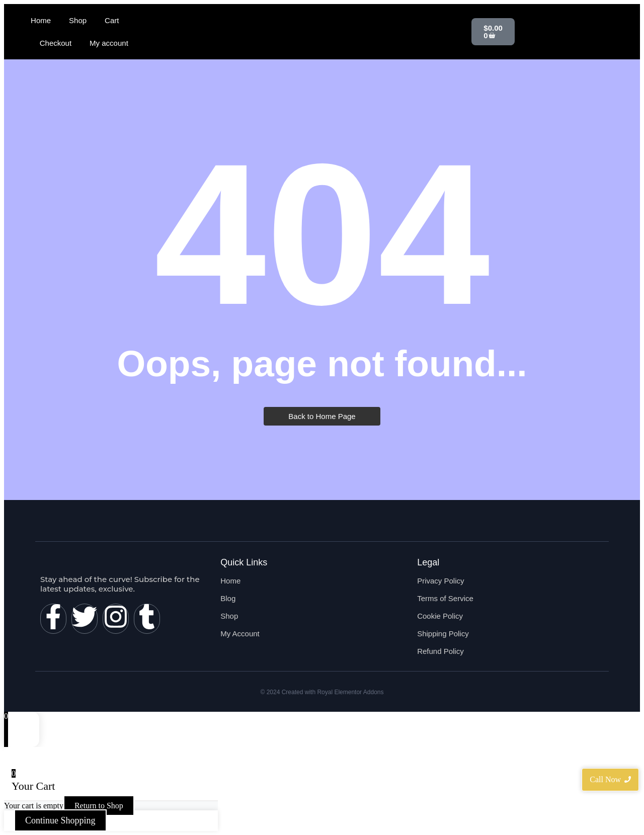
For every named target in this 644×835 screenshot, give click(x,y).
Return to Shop (99, 806)
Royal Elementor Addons (350, 692)
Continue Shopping (60, 820)
